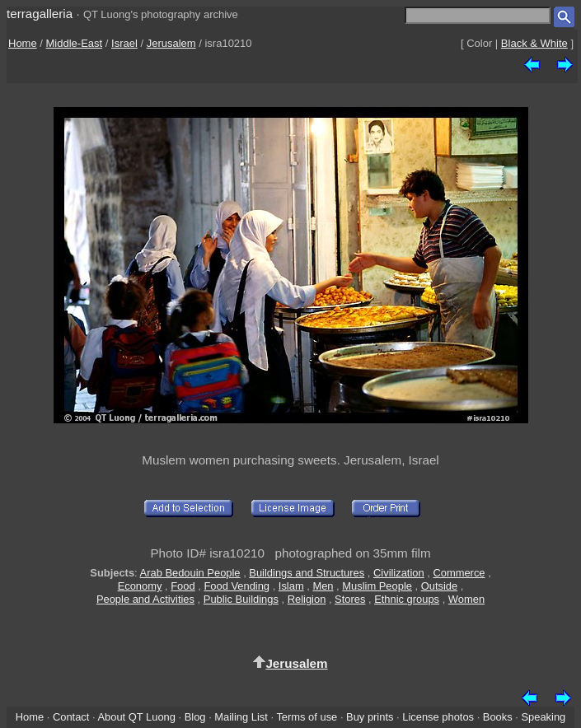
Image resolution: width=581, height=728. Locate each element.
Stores (350, 599)
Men (323, 586)
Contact (71, 717)
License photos (438, 717)
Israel (124, 43)
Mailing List (241, 717)
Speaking (543, 717)
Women (466, 599)
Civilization (399, 573)
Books (498, 717)
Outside (439, 586)
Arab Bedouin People (190, 573)
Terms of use (307, 717)
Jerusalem (171, 43)
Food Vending (237, 586)
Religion (307, 599)
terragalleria (40, 14)
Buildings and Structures (307, 573)
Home (23, 43)
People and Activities (145, 599)
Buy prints (370, 717)
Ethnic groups (407, 599)
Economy (140, 586)
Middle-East (75, 43)
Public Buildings (241, 599)
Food (183, 586)
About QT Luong (136, 717)
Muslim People (377, 586)
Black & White (534, 43)
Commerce (459, 573)
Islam (291, 586)
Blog (195, 717)
